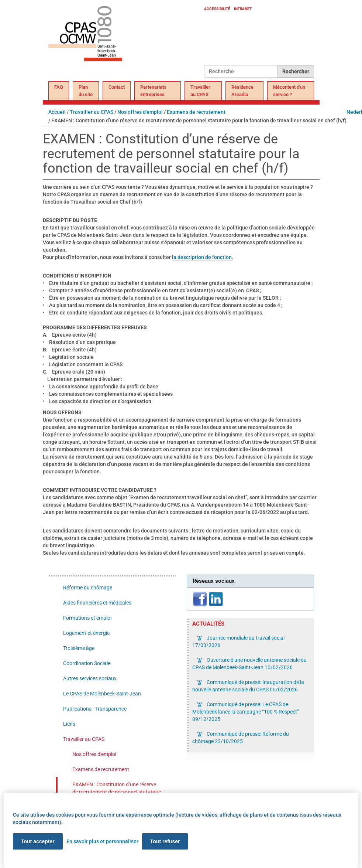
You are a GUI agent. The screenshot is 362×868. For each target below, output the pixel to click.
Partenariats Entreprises (153, 91)
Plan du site (86, 91)
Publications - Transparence (95, 709)
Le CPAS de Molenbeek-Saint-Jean (102, 694)
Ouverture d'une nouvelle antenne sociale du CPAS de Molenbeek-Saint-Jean (249, 664)
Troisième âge (79, 648)
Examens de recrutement (196, 112)
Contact (117, 87)
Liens (69, 724)
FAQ (59, 87)
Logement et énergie (86, 633)
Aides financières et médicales (97, 603)
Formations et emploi (87, 618)
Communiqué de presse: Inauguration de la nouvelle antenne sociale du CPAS (248, 686)
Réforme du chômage (88, 588)
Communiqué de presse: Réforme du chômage (241, 738)
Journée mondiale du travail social (238, 641)
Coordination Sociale (87, 663)
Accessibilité (217, 9)
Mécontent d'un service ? (289, 91)
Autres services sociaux (90, 678)
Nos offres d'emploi (140, 112)
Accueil (57, 112)
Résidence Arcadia (242, 91)
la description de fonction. (203, 257)
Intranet (243, 9)
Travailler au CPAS (200, 91)
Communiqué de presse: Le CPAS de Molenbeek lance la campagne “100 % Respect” (246, 712)
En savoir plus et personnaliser (102, 841)
